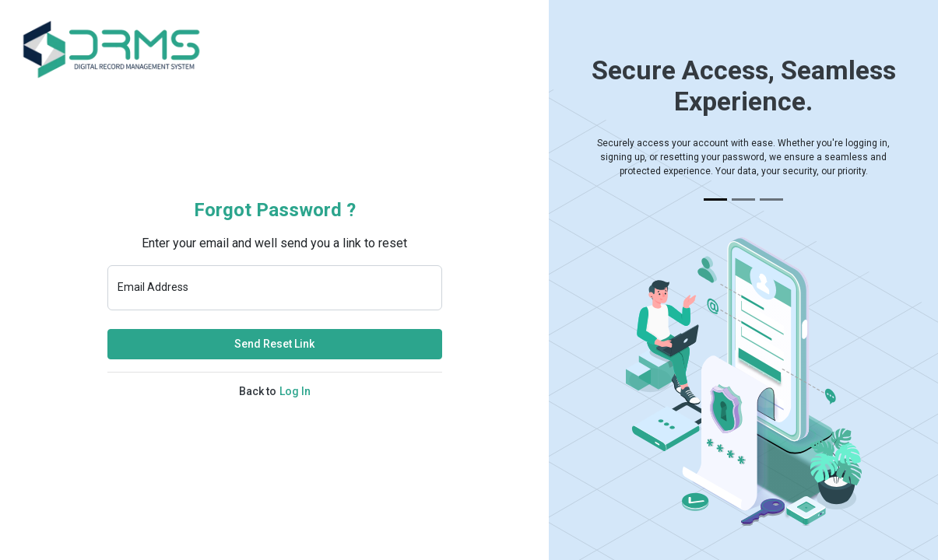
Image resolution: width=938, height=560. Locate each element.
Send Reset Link (274, 344)
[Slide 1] (715, 199)
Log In (295, 391)
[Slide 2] (743, 199)
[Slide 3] (771, 199)
